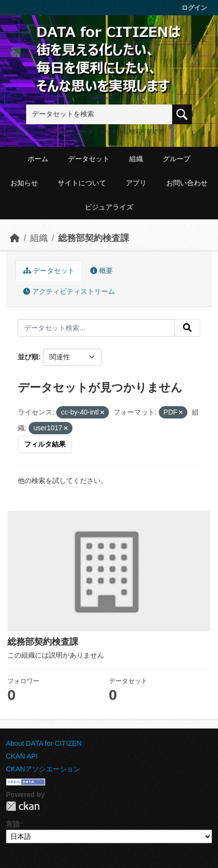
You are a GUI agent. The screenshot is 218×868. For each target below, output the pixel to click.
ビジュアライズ (109, 207)
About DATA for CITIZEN (44, 743)
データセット (89, 159)
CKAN (23, 806)
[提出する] (187, 328)
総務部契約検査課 (94, 238)
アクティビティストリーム (69, 291)
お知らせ (24, 183)
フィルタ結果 (45, 444)
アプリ (136, 183)
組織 (136, 159)
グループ (177, 159)
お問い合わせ (187, 183)
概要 (102, 271)
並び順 (28, 357)
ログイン (194, 8)
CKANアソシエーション (43, 769)
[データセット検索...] (96, 328)
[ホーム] (15, 238)
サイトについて (82, 183)
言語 (13, 824)
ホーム (38, 159)
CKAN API (22, 756)
